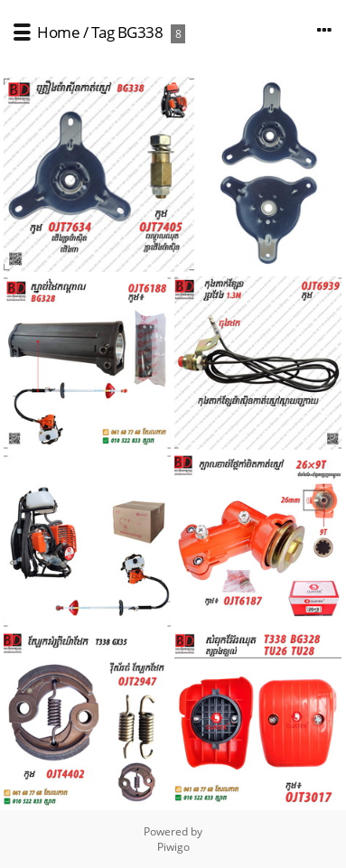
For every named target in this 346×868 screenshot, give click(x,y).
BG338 (140, 32)
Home (58, 32)
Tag (103, 32)
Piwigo (173, 847)
